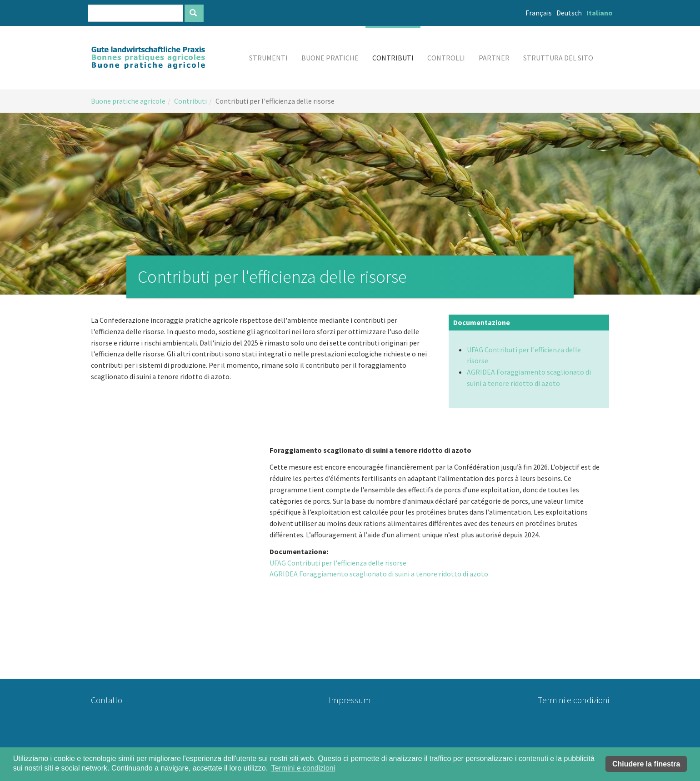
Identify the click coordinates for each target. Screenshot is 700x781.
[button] (268, 58)
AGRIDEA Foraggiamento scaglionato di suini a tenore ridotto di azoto (379, 574)
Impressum (350, 700)
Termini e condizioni (573, 700)
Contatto (107, 700)
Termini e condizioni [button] (303, 768)
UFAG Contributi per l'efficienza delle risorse (338, 563)
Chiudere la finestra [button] (646, 764)
